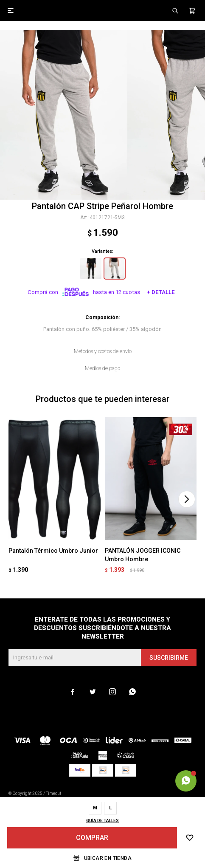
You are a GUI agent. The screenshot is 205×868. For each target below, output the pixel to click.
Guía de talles (102, 821)
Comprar (92, 838)
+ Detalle (161, 292)
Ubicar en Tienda (108, 858)
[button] (187, 499)
